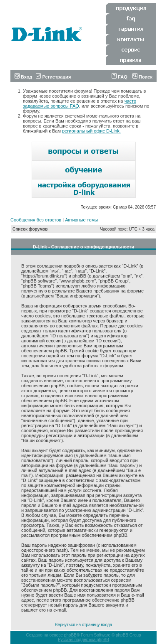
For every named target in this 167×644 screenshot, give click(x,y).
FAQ (120, 77)
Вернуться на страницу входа (83, 625)
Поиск (142, 77)
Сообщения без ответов (36, 220)
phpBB (70, 635)
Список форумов (30, 229)
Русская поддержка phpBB (83, 640)
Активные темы (81, 220)
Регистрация (53, 77)
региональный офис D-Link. (91, 131)
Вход (23, 77)
